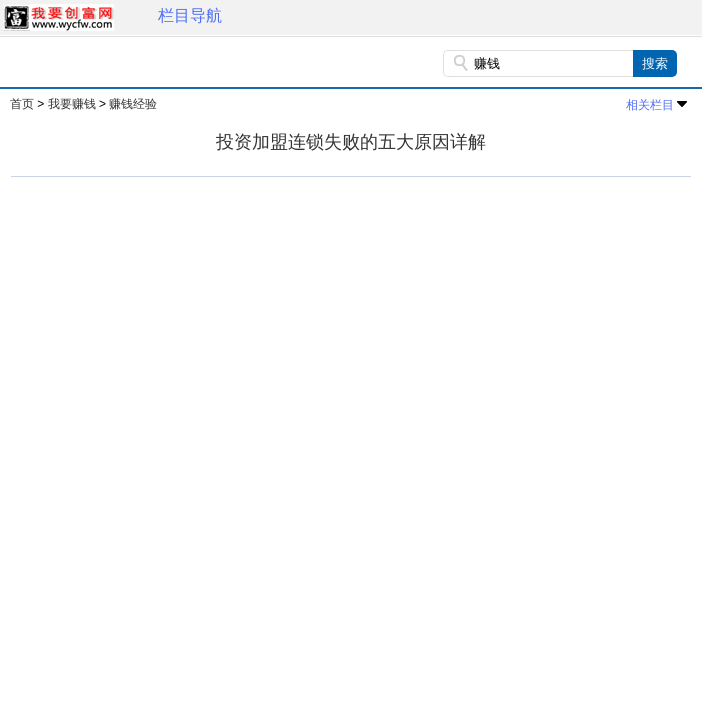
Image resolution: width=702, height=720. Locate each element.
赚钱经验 (133, 104)
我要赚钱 (72, 104)
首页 (22, 104)
